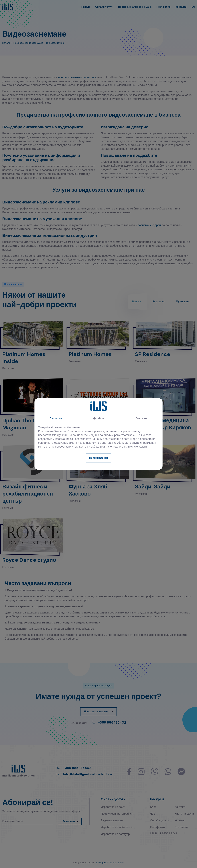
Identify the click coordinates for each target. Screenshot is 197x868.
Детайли (98, 418)
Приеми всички (99, 458)
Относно (141, 418)
